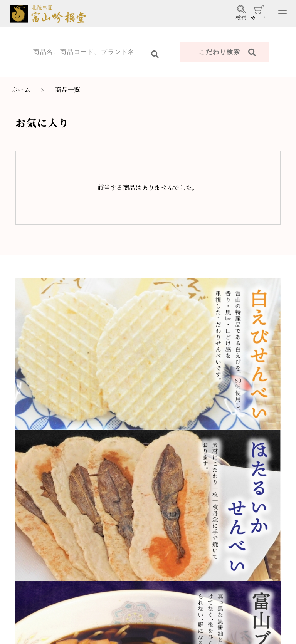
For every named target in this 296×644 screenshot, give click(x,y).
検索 (241, 13)
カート (259, 13)
